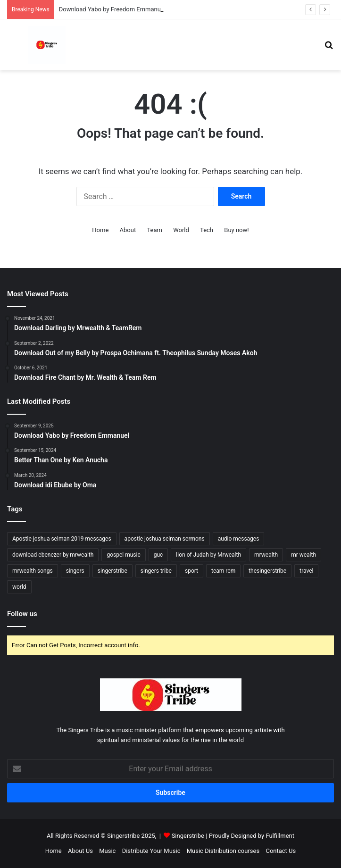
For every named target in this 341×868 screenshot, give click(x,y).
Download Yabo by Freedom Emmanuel (112, 9)
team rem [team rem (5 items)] (223, 571)
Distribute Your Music (151, 851)
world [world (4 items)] (19, 587)
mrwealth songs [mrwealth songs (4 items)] (33, 571)
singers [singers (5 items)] (75, 571)
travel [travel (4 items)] (306, 571)
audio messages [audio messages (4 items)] (239, 539)
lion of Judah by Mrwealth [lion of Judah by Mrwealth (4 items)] (208, 555)
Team (154, 230)
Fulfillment (280, 836)
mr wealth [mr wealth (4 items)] (304, 555)
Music (107, 851)
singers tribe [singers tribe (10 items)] (156, 571)
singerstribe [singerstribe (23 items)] (112, 571)
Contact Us (281, 851)
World (181, 230)
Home (100, 230)
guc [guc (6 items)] (158, 555)
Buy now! (236, 230)
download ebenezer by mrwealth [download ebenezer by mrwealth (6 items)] (53, 555)
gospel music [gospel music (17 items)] (123, 555)
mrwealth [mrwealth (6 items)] (266, 555)
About (128, 230)
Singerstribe (188, 836)
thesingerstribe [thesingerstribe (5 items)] (267, 571)
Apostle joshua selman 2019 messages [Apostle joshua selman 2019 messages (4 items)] (62, 539)
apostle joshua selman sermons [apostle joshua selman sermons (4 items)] (165, 539)
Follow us (22, 614)
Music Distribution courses (223, 851)
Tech (207, 230)
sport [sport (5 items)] (191, 571)
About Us (80, 851)
